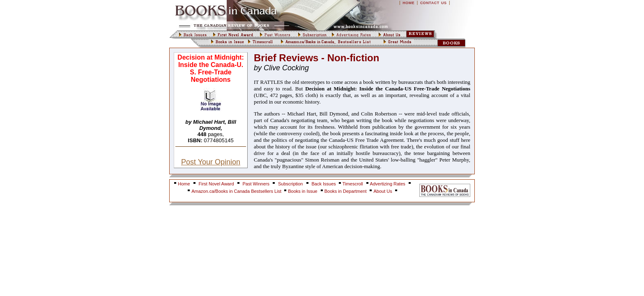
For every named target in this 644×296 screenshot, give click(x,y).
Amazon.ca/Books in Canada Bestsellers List (237, 191)
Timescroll (353, 184)
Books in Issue (303, 191)
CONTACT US (434, 3)
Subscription (291, 184)
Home (184, 184)
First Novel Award (216, 184)
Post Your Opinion (211, 162)
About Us (383, 191)
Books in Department (346, 191)
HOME (408, 3)
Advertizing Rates (388, 184)
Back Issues (324, 184)
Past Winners (256, 184)
